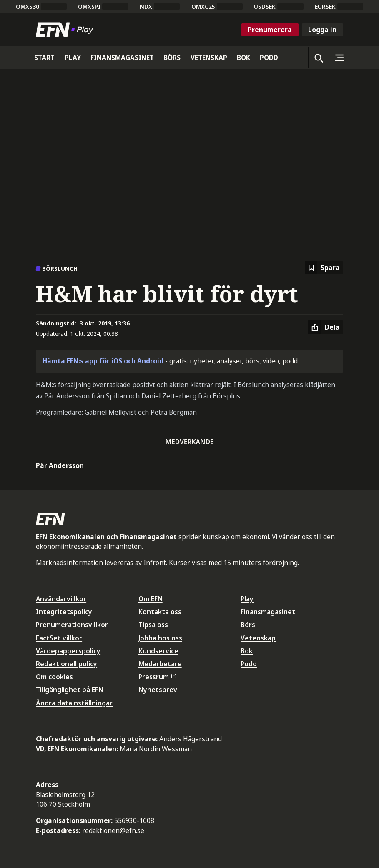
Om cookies (54, 677)
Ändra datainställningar (74, 703)
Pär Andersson (60, 465)
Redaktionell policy (67, 664)
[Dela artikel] (325, 328)
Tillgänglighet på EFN (70, 690)
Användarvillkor (61, 599)
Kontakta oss (160, 612)
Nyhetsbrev (158, 690)
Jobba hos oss (160, 638)
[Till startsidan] (66, 30)
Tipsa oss (153, 625)
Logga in (322, 30)
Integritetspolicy (64, 612)
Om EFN (151, 599)
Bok (247, 651)
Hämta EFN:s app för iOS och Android (103, 361)
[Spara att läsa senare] (324, 268)
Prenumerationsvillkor (72, 625)
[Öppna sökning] (319, 58)
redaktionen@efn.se (113, 830)
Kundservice (158, 651)
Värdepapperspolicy (68, 651)
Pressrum (157, 677)
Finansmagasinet (268, 612)
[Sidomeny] (339, 58)
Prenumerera (270, 30)
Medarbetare (160, 664)
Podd (249, 664)
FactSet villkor (59, 638)
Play (247, 599)
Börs (248, 625)
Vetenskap (258, 638)
